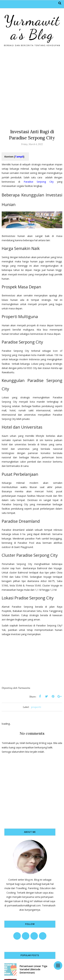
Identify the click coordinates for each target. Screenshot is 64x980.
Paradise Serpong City (39, 182)
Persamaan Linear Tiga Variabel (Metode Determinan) (33, 969)
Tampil (19, 157)
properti (36, 707)
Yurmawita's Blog (32, 28)
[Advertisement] (32, 86)
